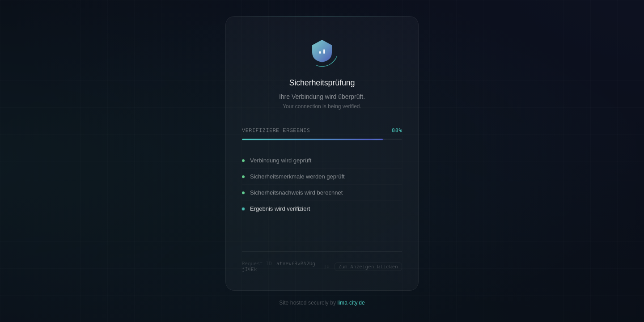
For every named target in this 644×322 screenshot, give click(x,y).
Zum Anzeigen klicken (368, 267)
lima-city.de (351, 303)
